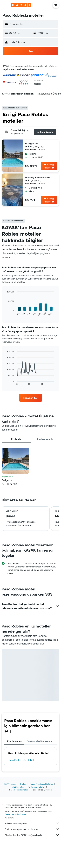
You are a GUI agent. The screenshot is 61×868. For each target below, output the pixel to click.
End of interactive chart (6, 314)
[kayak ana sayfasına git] (21, 5)
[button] (6, 5)
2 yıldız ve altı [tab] (45, 439)
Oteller (23, 784)
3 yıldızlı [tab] (16, 439)
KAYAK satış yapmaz (32, 823)
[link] (31, 398)
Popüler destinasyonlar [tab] (40, 741)
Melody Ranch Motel (38, 177)
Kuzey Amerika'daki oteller (41, 784)
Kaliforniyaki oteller (36, 787)
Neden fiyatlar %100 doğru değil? (32, 835)
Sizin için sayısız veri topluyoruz (32, 829)
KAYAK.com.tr (10, 784)
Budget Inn (32, 143)
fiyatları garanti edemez (15, 814)
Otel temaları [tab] (14, 741)
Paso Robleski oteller (19, 790)
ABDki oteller (18, 787)
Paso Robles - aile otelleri (21, 760)
